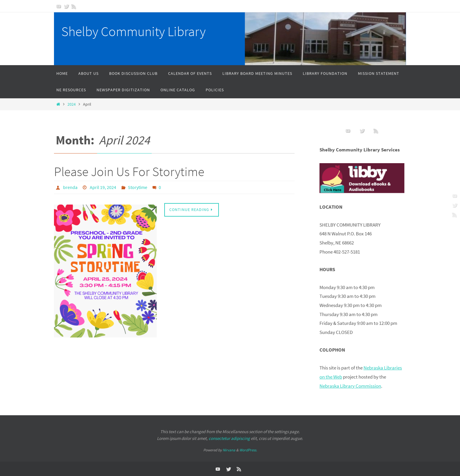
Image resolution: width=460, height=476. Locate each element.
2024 (72, 104)
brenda (70, 187)
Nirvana (229, 450)
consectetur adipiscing (229, 438)
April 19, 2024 (103, 187)
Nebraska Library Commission (350, 386)
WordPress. (248, 450)
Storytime (138, 187)
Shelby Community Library (133, 31)
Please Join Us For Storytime (129, 172)
